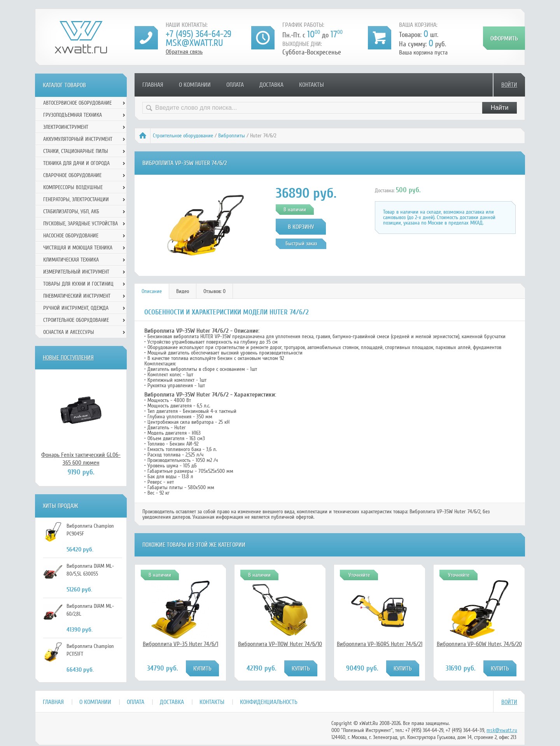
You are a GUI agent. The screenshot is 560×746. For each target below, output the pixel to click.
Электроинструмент (66, 127)
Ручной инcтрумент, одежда (76, 308)
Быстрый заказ (301, 243)
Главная (153, 85)
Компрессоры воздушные (73, 187)
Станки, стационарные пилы (76, 151)
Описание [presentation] (152, 291)
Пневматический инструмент (77, 296)
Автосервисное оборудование (77, 103)
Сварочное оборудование (72, 175)
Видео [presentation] (183, 291)
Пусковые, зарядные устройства (80, 224)
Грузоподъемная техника (73, 115)
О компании (195, 85)
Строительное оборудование (183, 136)
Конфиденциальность (269, 702)
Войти (509, 85)
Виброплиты (232, 136)
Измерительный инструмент (76, 272)
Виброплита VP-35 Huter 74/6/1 (180, 644)
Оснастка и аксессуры (69, 332)
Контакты (311, 85)
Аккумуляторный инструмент (78, 139)
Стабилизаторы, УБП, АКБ (71, 212)
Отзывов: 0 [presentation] (214, 291)
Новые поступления (68, 358)
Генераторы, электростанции (76, 199)
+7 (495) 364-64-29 (199, 34)
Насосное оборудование (71, 236)
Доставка (271, 85)
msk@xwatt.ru (194, 43)
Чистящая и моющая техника (78, 248)
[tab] (152, 291)
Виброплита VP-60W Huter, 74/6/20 (479, 644)
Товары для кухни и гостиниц (78, 284)
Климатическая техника (71, 260)
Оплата (235, 85)
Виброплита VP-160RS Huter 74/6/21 (380, 644)
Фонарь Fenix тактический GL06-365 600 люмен (81, 459)
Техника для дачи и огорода (76, 163)
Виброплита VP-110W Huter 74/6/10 (280, 644)
